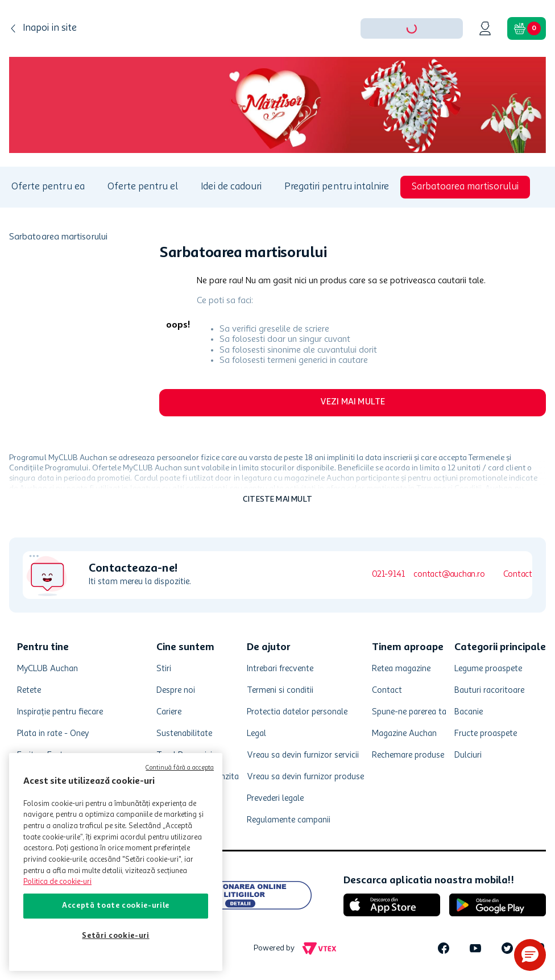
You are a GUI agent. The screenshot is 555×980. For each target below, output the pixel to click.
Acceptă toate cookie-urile (116, 906)
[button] (530, 955)
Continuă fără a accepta (180, 768)
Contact (518, 575)
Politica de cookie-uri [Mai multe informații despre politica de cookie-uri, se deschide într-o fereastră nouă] (57, 882)
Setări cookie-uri (115, 936)
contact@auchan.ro (449, 575)
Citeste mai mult (277, 499)
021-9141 (388, 575)
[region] (116, 862)
